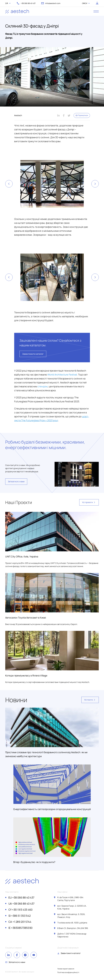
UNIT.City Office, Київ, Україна (22, 556)
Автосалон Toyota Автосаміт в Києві (26, 618)
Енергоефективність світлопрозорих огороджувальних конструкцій (52, 809)
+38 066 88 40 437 (21, 898)
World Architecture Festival (62, 375)
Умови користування (66, 969)
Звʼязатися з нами (16, 482)
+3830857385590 (20, 928)
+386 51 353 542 (20, 916)
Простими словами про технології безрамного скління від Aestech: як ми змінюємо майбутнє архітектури (46, 754)
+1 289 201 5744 (20, 922)
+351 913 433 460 (20, 910)
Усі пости (90, 700)
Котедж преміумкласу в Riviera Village (26, 675)
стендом (43, 386)
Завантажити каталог (33, 354)
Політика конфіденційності (68, 972)
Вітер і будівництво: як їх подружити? (34, 862)
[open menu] (96, 11)
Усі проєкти (89, 502)
